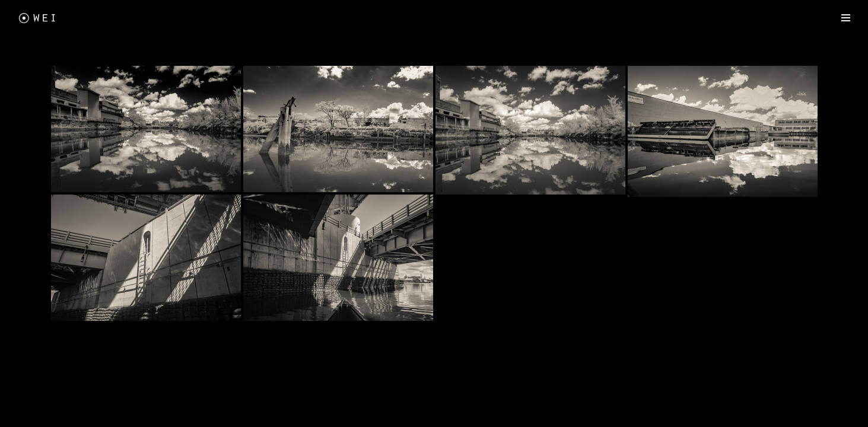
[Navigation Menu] (846, 18)
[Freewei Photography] (39, 18)
